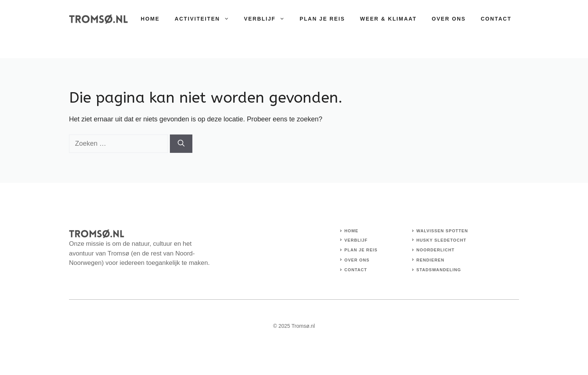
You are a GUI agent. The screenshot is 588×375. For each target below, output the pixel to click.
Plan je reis (322, 19)
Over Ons (449, 19)
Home (150, 19)
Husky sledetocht (441, 240)
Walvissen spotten (442, 231)
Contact (496, 19)
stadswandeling (439, 270)
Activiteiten (206, 19)
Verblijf (268, 19)
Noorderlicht (435, 250)
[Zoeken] (181, 144)
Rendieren (430, 260)
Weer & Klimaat (388, 19)
